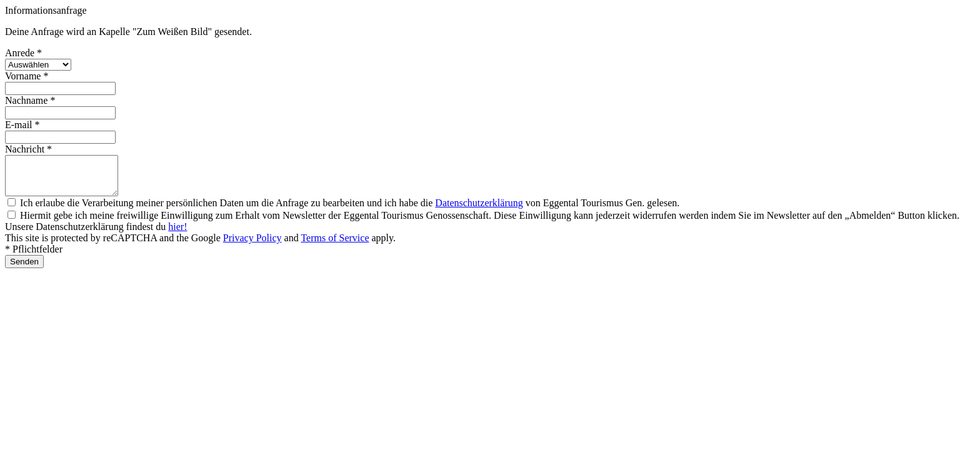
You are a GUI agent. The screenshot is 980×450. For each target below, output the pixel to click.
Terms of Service (335, 245)
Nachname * (30, 100)
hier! (177, 234)
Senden (24, 269)
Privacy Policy (252, 245)
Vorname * (27, 76)
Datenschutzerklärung (479, 210)
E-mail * (22, 125)
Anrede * (23, 53)
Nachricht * (28, 149)
